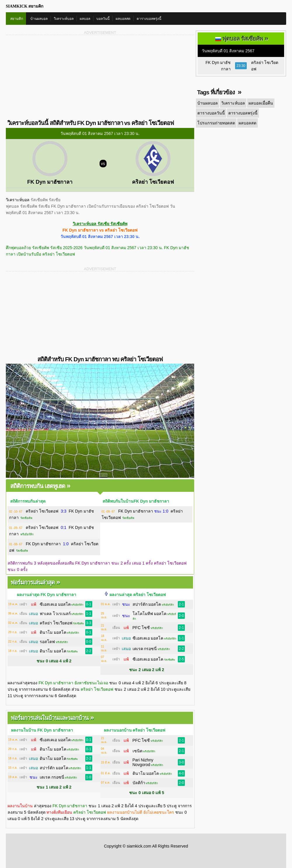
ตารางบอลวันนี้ (211, 113)
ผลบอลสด (123, 19)
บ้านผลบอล (39, 19)
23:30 (241, 66)
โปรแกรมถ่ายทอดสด (216, 123)
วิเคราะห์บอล (64, 19)
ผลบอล (85, 19)
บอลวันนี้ (103, 19)
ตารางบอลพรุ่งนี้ (149, 19)
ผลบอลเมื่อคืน (261, 103)
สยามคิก (17, 19)
